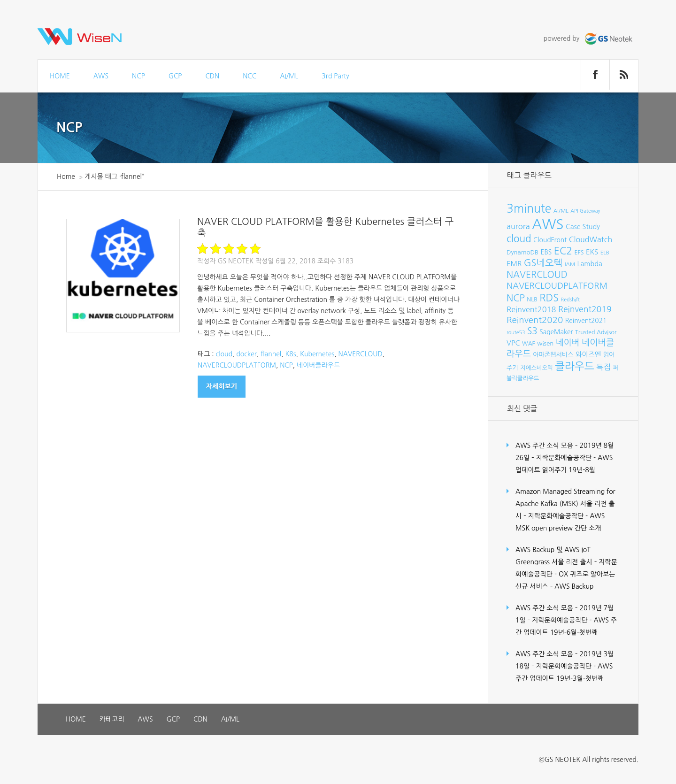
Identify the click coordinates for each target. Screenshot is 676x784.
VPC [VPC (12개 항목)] (513, 343)
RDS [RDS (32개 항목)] (549, 298)
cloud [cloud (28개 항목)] (519, 239)
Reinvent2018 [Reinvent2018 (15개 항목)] (531, 309)
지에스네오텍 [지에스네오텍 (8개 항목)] (536, 368)
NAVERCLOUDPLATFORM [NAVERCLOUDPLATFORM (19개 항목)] (557, 286)
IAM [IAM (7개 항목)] (570, 264)
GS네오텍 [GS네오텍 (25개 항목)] (543, 263)
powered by (589, 38)
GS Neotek (235, 261)
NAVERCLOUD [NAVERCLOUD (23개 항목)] (537, 275)
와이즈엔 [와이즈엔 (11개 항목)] (588, 354)
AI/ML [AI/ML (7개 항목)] (561, 211)
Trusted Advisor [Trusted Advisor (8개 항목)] (596, 332)
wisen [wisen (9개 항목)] (545, 343)
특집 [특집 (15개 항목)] (603, 367)
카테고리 (112, 719)
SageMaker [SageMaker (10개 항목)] (556, 332)
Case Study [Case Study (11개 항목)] (583, 227)
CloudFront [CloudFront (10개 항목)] (550, 240)
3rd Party (335, 76)
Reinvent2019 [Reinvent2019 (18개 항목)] (585, 309)
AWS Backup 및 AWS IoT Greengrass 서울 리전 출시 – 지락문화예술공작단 (566, 562)
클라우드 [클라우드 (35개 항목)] (575, 366)
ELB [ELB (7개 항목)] (605, 253)
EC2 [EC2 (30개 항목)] (563, 251)
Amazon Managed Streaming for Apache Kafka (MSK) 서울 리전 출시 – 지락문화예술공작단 (565, 504)
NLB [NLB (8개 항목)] (532, 299)
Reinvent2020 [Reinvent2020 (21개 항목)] (535, 320)
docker (246, 354)
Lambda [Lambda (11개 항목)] (590, 264)
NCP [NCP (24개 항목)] (516, 298)
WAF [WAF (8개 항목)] (529, 343)
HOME (60, 76)
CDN (212, 76)
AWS (101, 76)
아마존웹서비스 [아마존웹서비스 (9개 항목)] (553, 355)
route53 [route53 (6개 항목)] (516, 333)
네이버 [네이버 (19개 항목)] (568, 343)
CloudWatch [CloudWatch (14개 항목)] (591, 239)
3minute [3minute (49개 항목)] (529, 209)
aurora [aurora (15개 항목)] (518, 226)
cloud (224, 354)
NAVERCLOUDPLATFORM (237, 365)
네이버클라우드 (318, 365)
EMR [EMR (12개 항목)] (514, 264)
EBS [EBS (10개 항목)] (546, 252)
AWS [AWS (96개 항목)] (548, 224)
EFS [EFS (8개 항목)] (579, 252)
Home (66, 177)
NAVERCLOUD (361, 354)
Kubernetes (317, 354)
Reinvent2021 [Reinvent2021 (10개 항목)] (586, 321)
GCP (175, 76)
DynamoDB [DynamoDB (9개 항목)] (522, 252)
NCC (250, 76)
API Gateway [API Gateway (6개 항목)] (585, 211)
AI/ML (289, 76)
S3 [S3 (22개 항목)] (532, 331)
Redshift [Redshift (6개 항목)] (570, 300)
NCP (138, 76)
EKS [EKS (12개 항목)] (592, 252)
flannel (271, 354)
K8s (290, 354)
